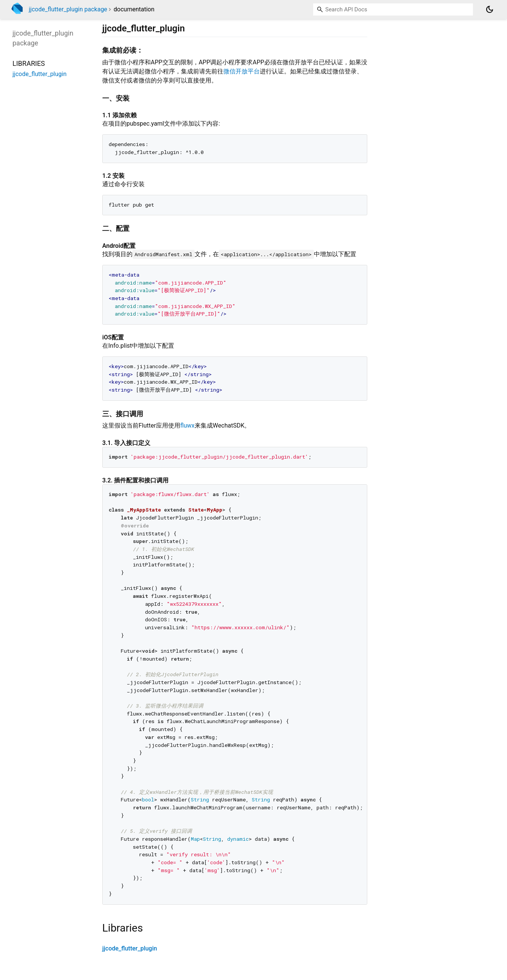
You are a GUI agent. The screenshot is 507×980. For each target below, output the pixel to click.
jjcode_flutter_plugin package (68, 9)
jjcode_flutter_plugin (130, 948)
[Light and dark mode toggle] (490, 9)
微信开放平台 (242, 71)
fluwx (187, 425)
